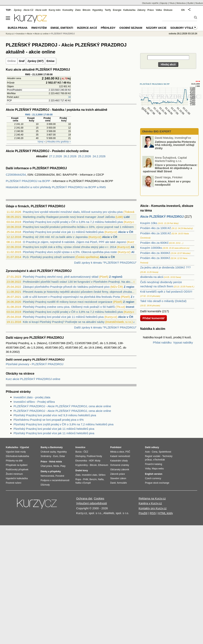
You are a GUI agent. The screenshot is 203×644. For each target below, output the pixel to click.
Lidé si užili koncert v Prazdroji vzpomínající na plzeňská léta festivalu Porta (71, 297)
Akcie (29, 34)
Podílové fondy (94, 456)
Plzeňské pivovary (18, 364)
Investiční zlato (89, 475)
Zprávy (18, 10)
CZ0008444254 (16, 175)
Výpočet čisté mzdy (16, 452)
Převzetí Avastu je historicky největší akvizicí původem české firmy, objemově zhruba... (78, 292)
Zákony (141, 10)
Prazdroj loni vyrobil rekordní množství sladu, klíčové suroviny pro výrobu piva (73, 212)
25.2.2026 (85, 156)
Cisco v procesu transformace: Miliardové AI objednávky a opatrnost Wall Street (170, 168)
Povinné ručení (14, 483)
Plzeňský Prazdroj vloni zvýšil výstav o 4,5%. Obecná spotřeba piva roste (70, 252)
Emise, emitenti (62, 28)
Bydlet (191, 3)
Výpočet (24, 447)
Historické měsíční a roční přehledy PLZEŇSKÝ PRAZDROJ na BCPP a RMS (56, 187)
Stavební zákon (118, 478)
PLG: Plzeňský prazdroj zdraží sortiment (49, 257)
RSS (153, 513)
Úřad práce (46, 466)
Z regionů (116, 277)
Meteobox (181, 3)
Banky (44, 447)
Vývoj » (41, 142)
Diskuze (168, 10)
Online (12, 61)
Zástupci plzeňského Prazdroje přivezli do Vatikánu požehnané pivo (66, 287)
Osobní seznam (131, 28)
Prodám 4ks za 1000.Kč (156, 228)
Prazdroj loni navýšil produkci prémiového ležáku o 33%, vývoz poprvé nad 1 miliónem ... (80, 227)
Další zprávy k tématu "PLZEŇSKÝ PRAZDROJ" (105, 263)
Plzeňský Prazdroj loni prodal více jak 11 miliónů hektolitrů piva (63, 232)
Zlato (78, 10)
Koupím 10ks (149, 223)
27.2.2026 (56, 156)
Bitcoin (87, 10)
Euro (56, 456)
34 (70, 97)
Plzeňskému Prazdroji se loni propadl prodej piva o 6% (49, 420)
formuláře (122, 483)
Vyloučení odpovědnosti (92, 503)
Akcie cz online (41, 34)
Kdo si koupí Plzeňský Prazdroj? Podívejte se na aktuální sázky (64, 322)
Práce (151, 10)
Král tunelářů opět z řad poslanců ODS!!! (166, 292)
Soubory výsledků (185, 28)
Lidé (127, 217)
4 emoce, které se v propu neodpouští (173, 183)
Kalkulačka (129, 10)
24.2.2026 (99, 156)
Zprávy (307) (35, 61)
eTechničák (159, 460)
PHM (86, 479)
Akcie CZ (28, 10)
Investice (132, 307)
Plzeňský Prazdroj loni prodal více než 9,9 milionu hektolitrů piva (55, 415)
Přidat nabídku (162, 342)
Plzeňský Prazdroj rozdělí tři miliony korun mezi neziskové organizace (68, 302)
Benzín (93, 479)
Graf (22, 61)
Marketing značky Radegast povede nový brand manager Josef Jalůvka (69, 217)
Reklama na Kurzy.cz (152, 498)
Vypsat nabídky (183, 342)
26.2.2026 (70, 156)
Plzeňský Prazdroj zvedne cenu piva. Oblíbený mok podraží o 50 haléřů (69, 307)
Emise (51, 61)
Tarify (108, 10)
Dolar (62, 456)
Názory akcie (156, 28)
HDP (91, 461)
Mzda (56, 466)
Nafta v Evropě (83, 483)
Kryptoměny (82, 465)
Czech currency (153, 478)
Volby (148, 469)
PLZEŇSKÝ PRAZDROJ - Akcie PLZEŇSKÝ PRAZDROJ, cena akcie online (62, 406)
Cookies (99, 498)
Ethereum (103, 465)
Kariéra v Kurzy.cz (150, 503)
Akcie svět (41, 10)
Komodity (68, 10)
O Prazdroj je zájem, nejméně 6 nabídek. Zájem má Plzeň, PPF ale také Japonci (74, 242)
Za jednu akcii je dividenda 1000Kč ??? (165, 267)
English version (154, 474)
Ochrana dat (84, 498)
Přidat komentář (154, 318)
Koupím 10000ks (151, 248)
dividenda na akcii (152, 277)
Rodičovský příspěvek (17, 470)
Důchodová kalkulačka (17, 456)
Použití (143, 513)
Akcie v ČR (126, 232)
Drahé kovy (82, 471)
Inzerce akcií (87, 28)
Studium (199, 3)
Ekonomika (81, 461)
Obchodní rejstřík (150, 3)
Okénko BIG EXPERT (156, 131)
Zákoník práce (118, 474)
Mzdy (98, 461)
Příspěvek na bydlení (17, 465)
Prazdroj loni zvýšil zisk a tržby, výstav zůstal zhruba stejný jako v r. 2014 (70, 247)
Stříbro (102, 475)
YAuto (172, 3)
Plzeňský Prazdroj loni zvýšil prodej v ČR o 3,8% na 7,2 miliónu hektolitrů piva (73, 222)
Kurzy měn (55, 10)
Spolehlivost (165, 452)
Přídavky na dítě (14, 461)
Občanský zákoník (120, 470)
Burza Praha (18, 28)
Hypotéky (98, 10)
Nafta (101, 479)
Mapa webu (158, 469)
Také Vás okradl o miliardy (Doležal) (163, 301)
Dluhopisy (80, 456)
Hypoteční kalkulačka (17, 478)
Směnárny (46, 456)
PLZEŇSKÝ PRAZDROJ (47, 364)
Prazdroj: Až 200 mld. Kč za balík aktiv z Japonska (55, 237)
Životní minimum (14, 474)
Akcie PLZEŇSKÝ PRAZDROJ (162, 217)
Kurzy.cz (10, 34)
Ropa (78, 479)
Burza (78, 452)
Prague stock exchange (157, 483)
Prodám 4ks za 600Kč (154, 243)
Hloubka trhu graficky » (59, 142)
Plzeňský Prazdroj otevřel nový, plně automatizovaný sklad (61, 277)
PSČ (128, 452)
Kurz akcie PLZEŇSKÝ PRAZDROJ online (33, 379)
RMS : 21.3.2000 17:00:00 (39, 115)
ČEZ (86, 452)
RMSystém (39, 28)
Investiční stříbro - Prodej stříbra (34, 402)
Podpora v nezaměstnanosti (55, 480)
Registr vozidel (153, 456)
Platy (63, 466)
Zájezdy (164, 3)
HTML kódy (165, 513)
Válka (159, 10)
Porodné (60, 476)
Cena (155, 452)
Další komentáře (151, 311)
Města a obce (117, 452)
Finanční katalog (154, 464)
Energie (117, 10)
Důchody (45, 485)
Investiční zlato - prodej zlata (32, 397)
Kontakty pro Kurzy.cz (153, 508)
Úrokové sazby (48, 452)
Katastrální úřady (119, 461)
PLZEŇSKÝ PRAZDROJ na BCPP (28, 181)
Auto (147, 452)
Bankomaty (56, 447)
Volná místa (55, 462)
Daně (113, 483)
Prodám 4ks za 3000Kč (155, 253)
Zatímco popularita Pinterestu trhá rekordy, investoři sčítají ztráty (175, 145)
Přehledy (108, 28)
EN (183, 10)
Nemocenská (47, 476)
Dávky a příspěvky (51, 471)
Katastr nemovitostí (120, 456)
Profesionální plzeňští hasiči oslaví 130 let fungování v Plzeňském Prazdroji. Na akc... (78, 282)
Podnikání (116, 447)
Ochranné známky (120, 465)
